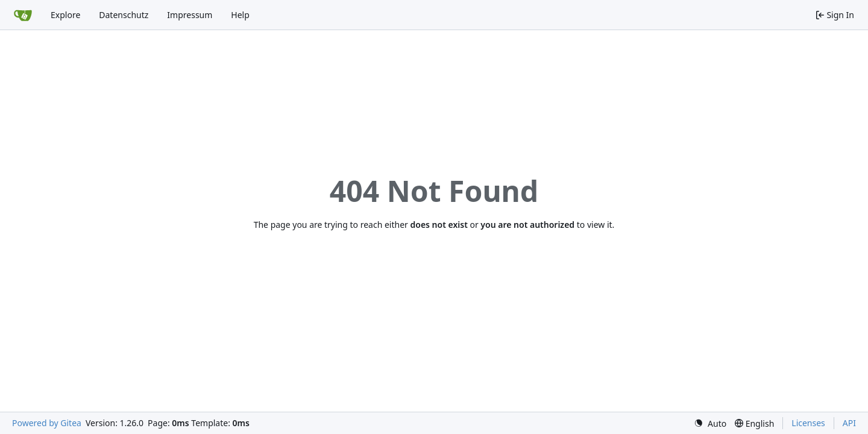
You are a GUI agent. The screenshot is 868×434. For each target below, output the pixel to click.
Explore (65, 15)
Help (240, 15)
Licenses (808, 423)
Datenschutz (124, 15)
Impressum (190, 15)
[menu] (710, 423)
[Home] (23, 15)
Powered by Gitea (47, 423)
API (849, 423)
